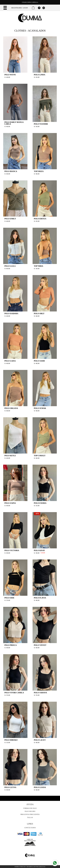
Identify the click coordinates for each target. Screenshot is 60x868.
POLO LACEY (40, 740)
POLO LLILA (10, 266)
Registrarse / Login (20, 8)
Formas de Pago (30, 808)
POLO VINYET (40, 645)
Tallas (30, 817)
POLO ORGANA (11, 408)
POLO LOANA (40, 787)
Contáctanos (30, 828)
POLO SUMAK (40, 408)
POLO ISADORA (11, 314)
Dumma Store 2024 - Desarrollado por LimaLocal (30, 867)
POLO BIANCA (11, 171)
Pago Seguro (30, 811)
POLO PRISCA (11, 645)
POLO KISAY (39, 550)
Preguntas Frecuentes (30, 814)
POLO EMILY (10, 219)
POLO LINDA (39, 75)
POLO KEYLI (10, 456)
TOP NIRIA (38, 266)
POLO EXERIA (40, 503)
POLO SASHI (39, 361)
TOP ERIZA (39, 171)
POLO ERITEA (40, 219)
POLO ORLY (39, 314)
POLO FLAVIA (40, 598)
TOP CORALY (40, 456)
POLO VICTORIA (12, 550)
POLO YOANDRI (41, 124)
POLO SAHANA (40, 693)
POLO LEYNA (10, 787)
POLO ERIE (9, 598)
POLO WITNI (10, 75)
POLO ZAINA (10, 503)
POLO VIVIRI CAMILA (14, 693)
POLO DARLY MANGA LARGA (14, 123)
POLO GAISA (10, 361)
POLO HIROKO (11, 740)
